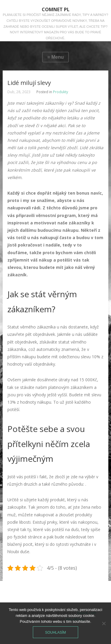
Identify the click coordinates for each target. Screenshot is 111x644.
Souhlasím (55, 632)
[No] (104, 623)
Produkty (61, 92)
